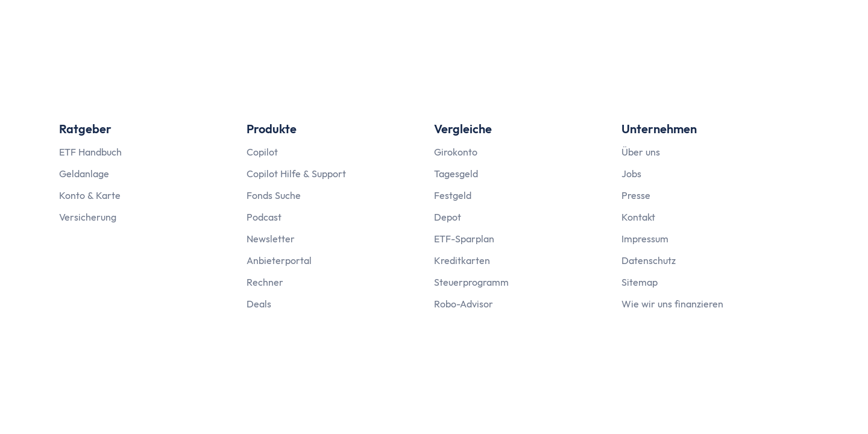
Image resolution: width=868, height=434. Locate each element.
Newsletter (271, 239)
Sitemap (640, 282)
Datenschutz (649, 260)
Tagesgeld (456, 174)
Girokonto (456, 152)
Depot (448, 217)
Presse (636, 195)
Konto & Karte (90, 195)
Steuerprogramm (471, 282)
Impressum (645, 239)
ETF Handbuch (90, 152)
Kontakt (638, 217)
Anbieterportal (279, 260)
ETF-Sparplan (464, 239)
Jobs (631, 174)
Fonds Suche (274, 195)
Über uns (641, 152)
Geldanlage (84, 174)
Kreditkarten (462, 260)
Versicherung (88, 217)
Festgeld (453, 195)
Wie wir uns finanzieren (672, 304)
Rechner (265, 282)
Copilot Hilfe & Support (296, 174)
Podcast (264, 217)
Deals (259, 304)
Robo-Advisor (464, 304)
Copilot (262, 152)
